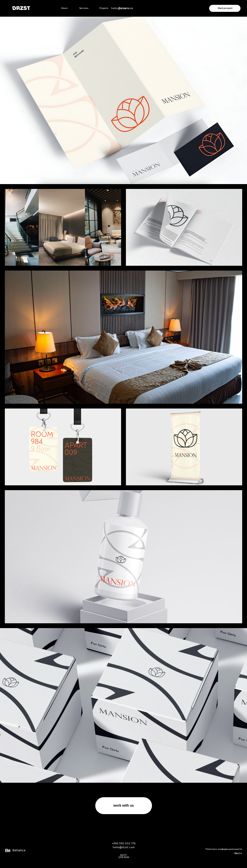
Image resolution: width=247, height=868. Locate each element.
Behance (19, 850)
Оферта (238, 853)
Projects (104, 8)
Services (84, 8)
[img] (239, 24)
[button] (225, 8)
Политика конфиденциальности (224, 849)
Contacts (124, 8)
